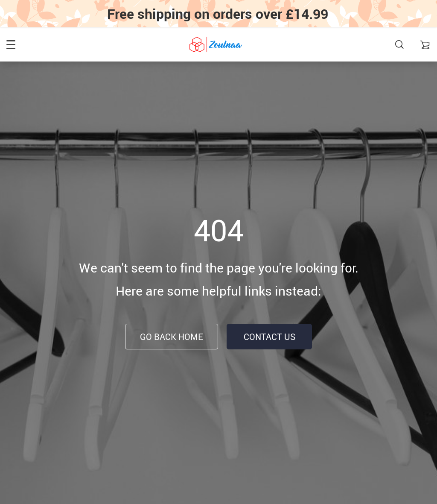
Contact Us (269, 337)
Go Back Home (172, 337)
